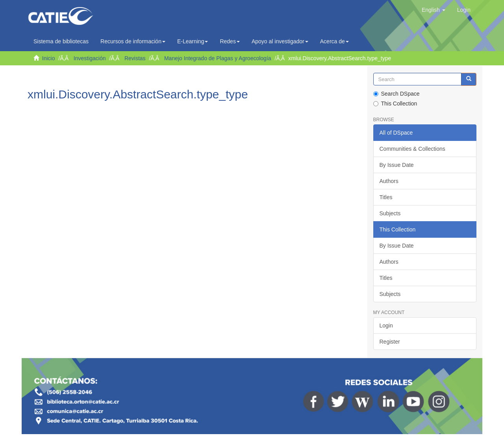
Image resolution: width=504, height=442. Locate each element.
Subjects (390, 213)
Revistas (135, 58)
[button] (434, 10)
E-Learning (193, 41)
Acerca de (334, 41)
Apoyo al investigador (280, 41)
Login (386, 325)
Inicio (49, 58)
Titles (386, 197)
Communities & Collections (412, 149)
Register (390, 342)
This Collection (395, 104)
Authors (389, 181)
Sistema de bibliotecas (61, 41)
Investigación (90, 58)
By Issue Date (397, 165)
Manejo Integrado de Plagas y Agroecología (218, 58)
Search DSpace (397, 94)
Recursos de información (133, 41)
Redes (230, 41)
